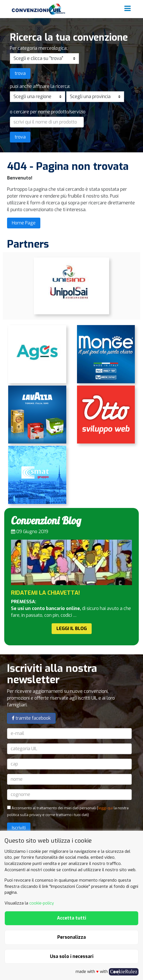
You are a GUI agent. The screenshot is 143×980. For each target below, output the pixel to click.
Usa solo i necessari (72, 956)
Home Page (24, 223)
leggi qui (105, 808)
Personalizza (71, 937)
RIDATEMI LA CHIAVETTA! (46, 593)
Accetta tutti (71, 918)
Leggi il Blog (72, 629)
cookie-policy (42, 903)
